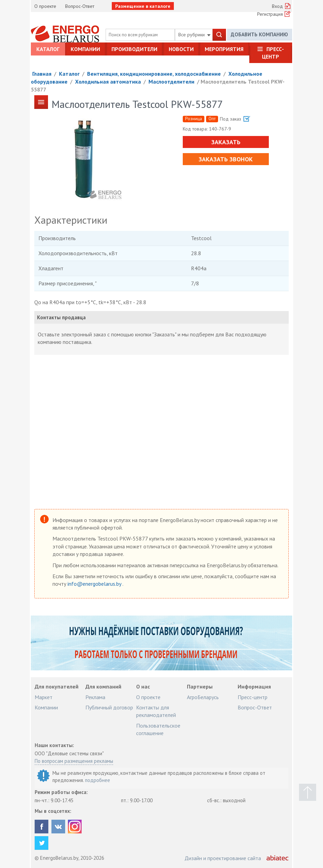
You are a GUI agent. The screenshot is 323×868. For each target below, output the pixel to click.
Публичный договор (109, 707)
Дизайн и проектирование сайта (223, 858)
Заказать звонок (226, 159)
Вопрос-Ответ (80, 6)
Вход (277, 6)
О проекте (45, 6)
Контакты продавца (61, 317)
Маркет (44, 697)
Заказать (225, 142)
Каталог (48, 49)
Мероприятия (224, 49)
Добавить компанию (259, 34)
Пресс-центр (273, 53)
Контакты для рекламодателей (156, 711)
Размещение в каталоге (143, 6)
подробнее (98, 780)
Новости (181, 49)
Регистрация (270, 14)
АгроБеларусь (203, 697)
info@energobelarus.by (95, 584)
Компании (85, 49)
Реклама (95, 697)
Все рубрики (194, 35)
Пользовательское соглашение (158, 729)
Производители (134, 49)
